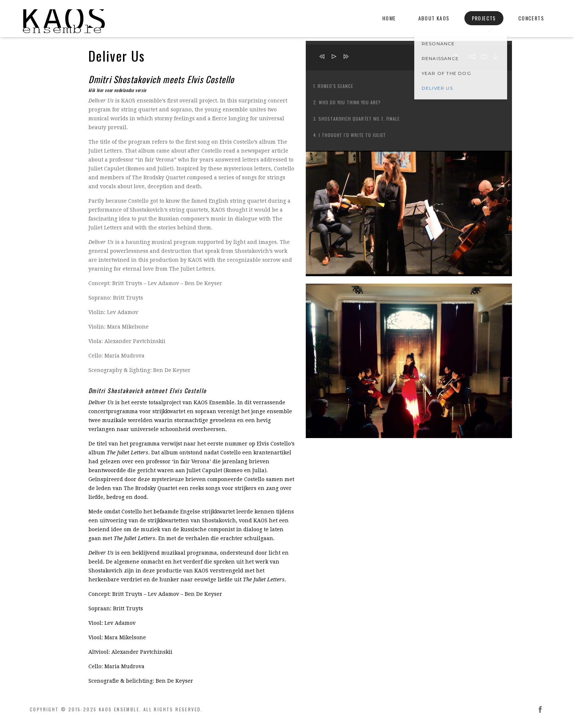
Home (389, 18)
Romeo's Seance (335, 86)
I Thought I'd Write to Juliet (352, 135)
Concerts (531, 18)
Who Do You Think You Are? (350, 102)
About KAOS (434, 18)
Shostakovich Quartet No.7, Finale (359, 119)
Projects (484, 18)
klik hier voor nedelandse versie (117, 90)
